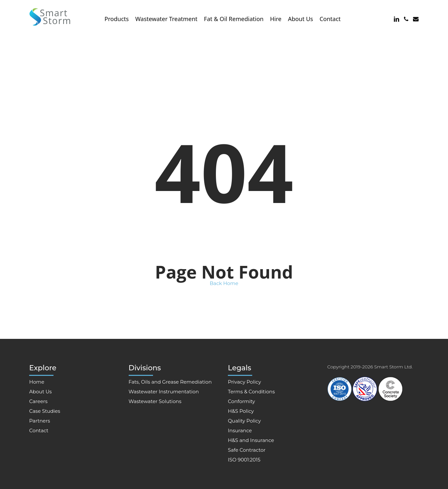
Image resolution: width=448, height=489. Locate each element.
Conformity (242, 401)
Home (37, 382)
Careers (38, 401)
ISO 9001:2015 (244, 460)
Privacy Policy (244, 382)
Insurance (240, 430)
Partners (40, 421)
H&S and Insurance (251, 440)
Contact (39, 430)
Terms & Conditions (251, 392)
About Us (41, 392)
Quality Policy (244, 421)
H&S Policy (241, 411)
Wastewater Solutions (155, 401)
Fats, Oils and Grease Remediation (170, 382)
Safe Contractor (247, 450)
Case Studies (45, 411)
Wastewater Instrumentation (164, 392)
